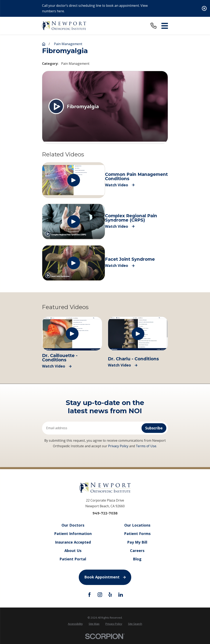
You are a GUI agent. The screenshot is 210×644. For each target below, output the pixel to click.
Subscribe (154, 428)
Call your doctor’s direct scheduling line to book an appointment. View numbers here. (95, 8)
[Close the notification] (204, 8)
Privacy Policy (118, 446)
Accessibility (75, 624)
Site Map (94, 624)
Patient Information (73, 534)
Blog (137, 559)
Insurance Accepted (73, 542)
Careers (137, 551)
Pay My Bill (137, 542)
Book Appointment (105, 577)
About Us (73, 551)
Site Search (135, 624)
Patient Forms (137, 534)
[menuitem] (75, 624)
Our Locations (137, 525)
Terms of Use (146, 446)
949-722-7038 (105, 513)
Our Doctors (73, 525)
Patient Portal (73, 559)
